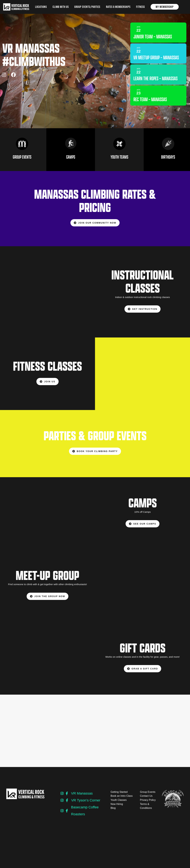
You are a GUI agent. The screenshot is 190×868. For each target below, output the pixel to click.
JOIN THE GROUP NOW (47, 600)
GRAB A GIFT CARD (143, 672)
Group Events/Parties (87, 7)
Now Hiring (117, 807)
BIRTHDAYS (168, 160)
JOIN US (47, 385)
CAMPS (71, 160)
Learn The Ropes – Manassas (149, 88)
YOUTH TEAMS (119, 160)
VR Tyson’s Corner (86, 804)
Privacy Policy (148, 803)
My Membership (165, 7)
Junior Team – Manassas (156, 36)
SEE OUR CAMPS (142, 527)
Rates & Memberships (118, 7)
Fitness (140, 7)
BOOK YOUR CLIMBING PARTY (95, 455)
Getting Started (119, 795)
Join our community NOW (95, 226)
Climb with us (61, 7)
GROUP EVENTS (22, 160)
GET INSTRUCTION (143, 312)
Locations (41, 7)
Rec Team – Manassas (153, 112)
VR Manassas (82, 797)
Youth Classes (119, 803)
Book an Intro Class (122, 799)
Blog (113, 811)
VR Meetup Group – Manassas (150, 60)
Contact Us (146, 799)
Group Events (148, 795)
